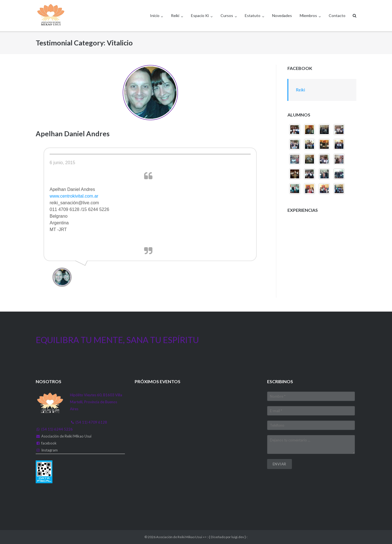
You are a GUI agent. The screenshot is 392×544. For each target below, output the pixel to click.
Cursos (227, 15)
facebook (49, 443)
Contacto (337, 15)
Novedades (282, 15)
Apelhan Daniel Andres (73, 133)
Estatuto (253, 15)
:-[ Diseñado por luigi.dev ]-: (227, 537)
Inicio (155, 15)
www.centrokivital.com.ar (74, 196)
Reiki (175, 15)
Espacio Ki (200, 15)
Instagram (49, 450)
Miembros (308, 15)
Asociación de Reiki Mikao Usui (66, 436)
